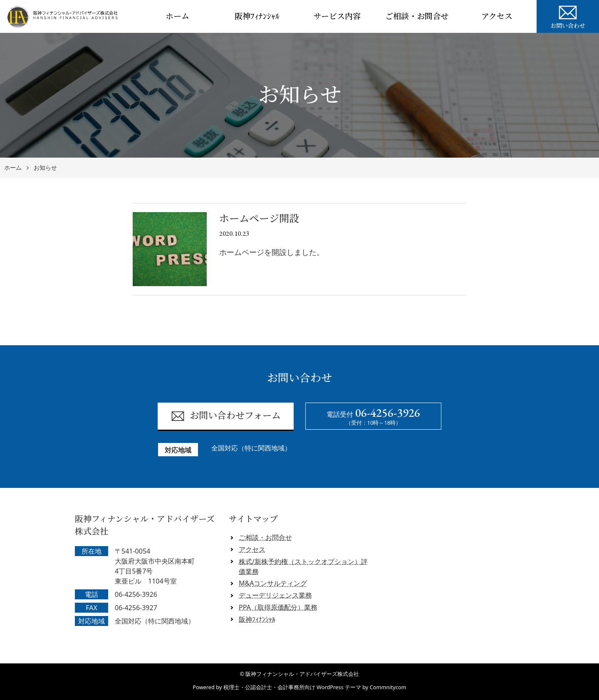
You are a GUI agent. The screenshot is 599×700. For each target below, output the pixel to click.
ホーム (177, 16)
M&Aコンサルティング (273, 583)
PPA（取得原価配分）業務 (278, 607)
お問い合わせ (568, 16)
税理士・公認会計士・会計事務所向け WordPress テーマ (292, 687)
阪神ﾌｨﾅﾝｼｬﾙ (257, 16)
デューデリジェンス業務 (275, 595)
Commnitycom (388, 687)
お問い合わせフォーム (226, 416)
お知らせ (45, 168)
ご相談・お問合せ (417, 16)
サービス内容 (337, 16)
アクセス (497, 16)
